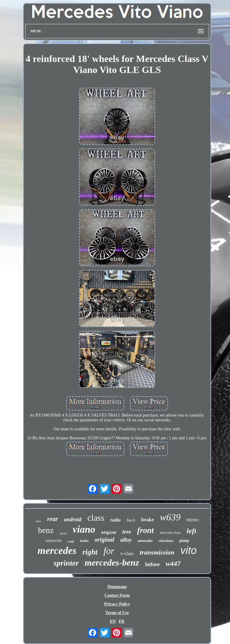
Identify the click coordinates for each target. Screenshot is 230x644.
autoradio (145, 541)
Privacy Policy (117, 604)
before (152, 564)
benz (46, 530)
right (90, 552)
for (109, 551)
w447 (173, 564)
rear (53, 519)
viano (84, 529)
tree (127, 532)
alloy (126, 540)
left (191, 531)
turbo (84, 541)
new (38, 521)
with (71, 541)
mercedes (57, 550)
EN (113, 621)
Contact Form (117, 595)
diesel (63, 533)
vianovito (54, 540)
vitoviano (166, 541)
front (146, 530)
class (96, 518)
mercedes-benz (112, 562)
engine (109, 533)
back (131, 520)
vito (188, 550)
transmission (157, 552)
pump (184, 541)
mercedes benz (170, 533)
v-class (127, 553)
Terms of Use (117, 613)
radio (115, 520)
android (73, 520)
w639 (170, 517)
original (105, 540)
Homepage (117, 587)
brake (147, 520)
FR (122, 621)
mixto (193, 520)
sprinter (66, 563)
